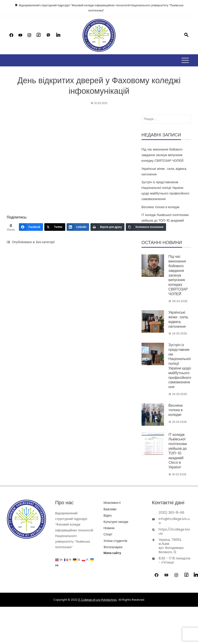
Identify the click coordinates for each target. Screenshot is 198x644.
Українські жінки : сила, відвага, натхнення (178, 319)
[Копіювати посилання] (146, 227)
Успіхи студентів (115, 541)
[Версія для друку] (107, 227)
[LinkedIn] (78, 227)
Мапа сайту (112, 553)
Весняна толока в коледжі (161, 207)
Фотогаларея (113, 547)
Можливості (112, 503)
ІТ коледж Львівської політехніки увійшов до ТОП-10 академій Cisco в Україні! (165, 220)
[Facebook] (31, 227)
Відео (108, 515)
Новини (109, 528)
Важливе (110, 509)
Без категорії (45, 242)
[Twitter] (55, 227)
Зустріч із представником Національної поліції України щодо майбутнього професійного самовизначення (180, 366)
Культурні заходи (116, 522)
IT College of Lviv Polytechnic (98, 600)
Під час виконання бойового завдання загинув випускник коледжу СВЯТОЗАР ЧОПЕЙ (163, 155)
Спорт (108, 534)
